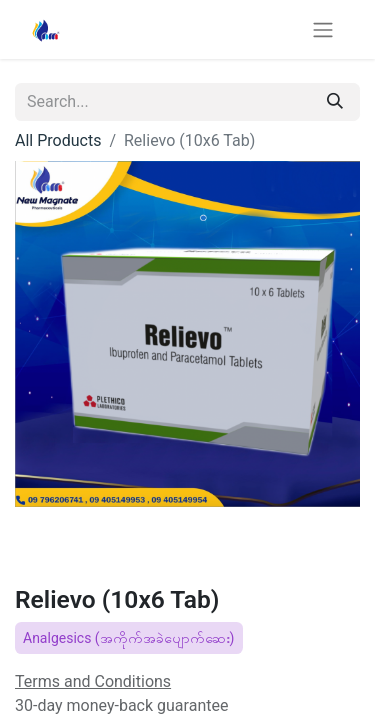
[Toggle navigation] (323, 29)
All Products (58, 140)
